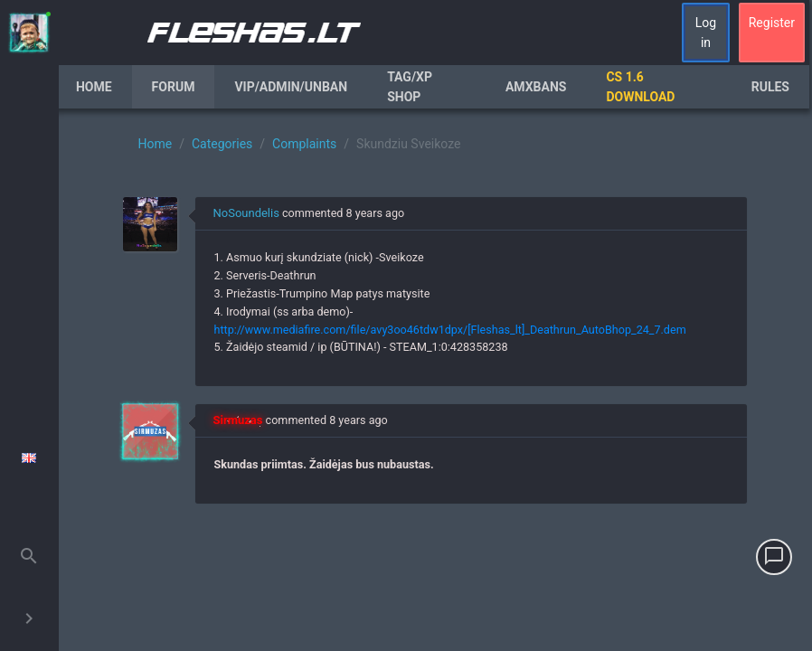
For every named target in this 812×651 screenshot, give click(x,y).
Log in (706, 33)
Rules (770, 87)
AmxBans (536, 87)
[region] (435, 380)
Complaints (304, 144)
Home (94, 87)
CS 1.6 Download (640, 87)
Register (772, 23)
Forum (174, 87)
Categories (222, 144)
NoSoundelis (245, 213)
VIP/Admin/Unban (291, 87)
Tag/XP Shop (410, 87)
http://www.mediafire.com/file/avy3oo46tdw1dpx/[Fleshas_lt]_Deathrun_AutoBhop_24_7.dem (449, 330)
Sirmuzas (237, 420)
